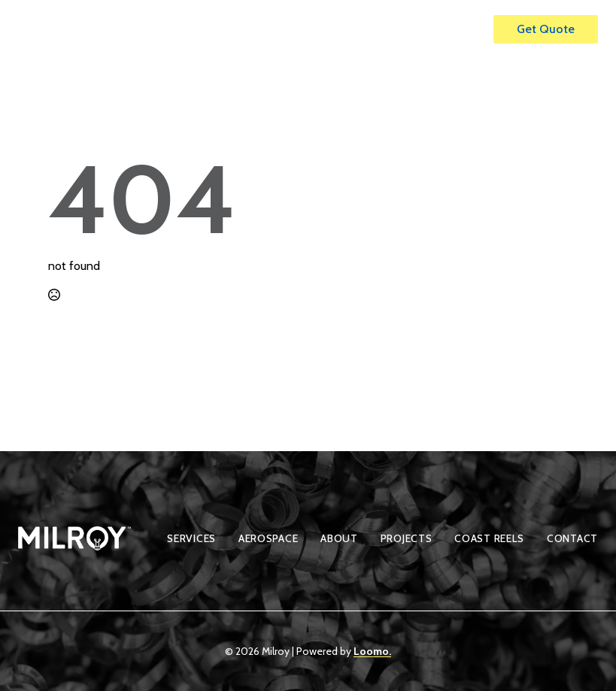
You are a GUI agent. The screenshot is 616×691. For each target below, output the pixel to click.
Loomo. (372, 651)
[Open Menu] (466, 29)
